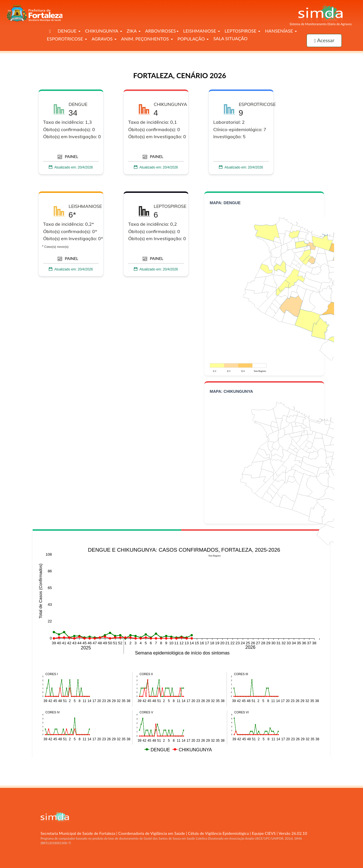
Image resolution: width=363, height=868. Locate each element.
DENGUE (69, 31)
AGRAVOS (104, 39)
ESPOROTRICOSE (67, 39)
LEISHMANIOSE (202, 31)
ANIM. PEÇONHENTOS (147, 39)
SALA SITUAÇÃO (230, 38)
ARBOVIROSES (162, 31)
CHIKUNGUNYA (104, 31)
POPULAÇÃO (193, 39)
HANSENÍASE (281, 31)
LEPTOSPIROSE (242, 31)
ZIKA (134, 31)
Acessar (324, 40)
